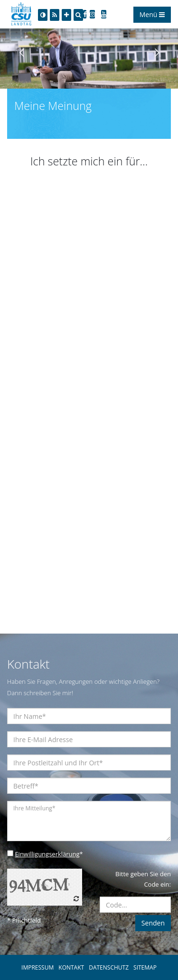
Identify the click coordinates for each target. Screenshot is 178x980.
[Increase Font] (66, 15)
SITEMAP (145, 967)
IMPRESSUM (37, 967)
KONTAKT (71, 967)
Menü (152, 14)
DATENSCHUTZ (109, 967)
